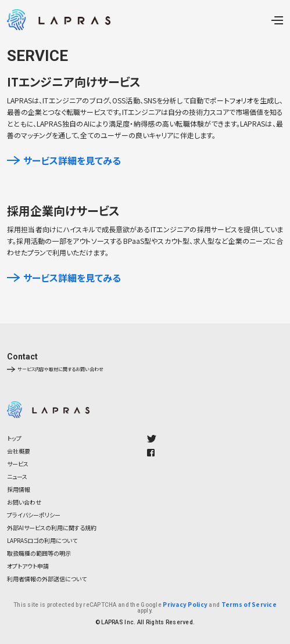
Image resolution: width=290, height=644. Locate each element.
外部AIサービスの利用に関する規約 (52, 528)
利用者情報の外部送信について (47, 579)
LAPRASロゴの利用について (42, 540)
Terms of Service (249, 604)
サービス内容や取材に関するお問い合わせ (55, 369)
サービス (18, 464)
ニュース (17, 476)
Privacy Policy (185, 604)
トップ (14, 438)
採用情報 (19, 489)
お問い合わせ (24, 502)
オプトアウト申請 (28, 566)
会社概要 (19, 451)
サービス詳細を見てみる (64, 160)
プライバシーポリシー (34, 515)
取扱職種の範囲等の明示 (39, 553)
